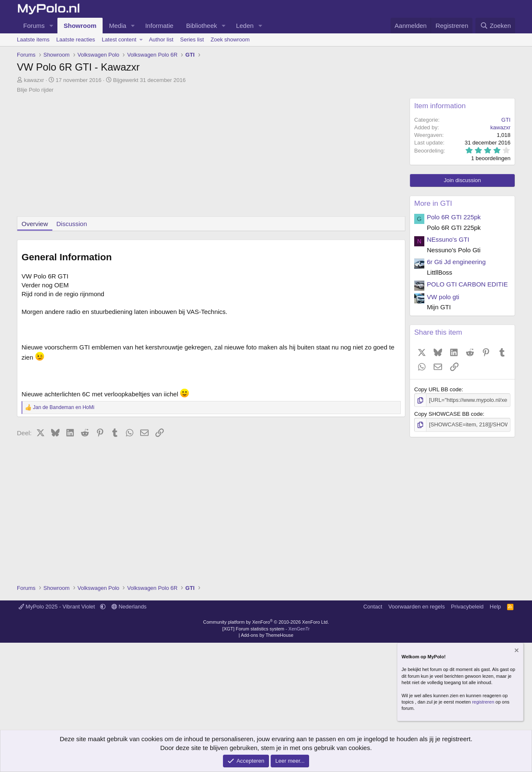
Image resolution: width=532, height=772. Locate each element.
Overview (35, 224)
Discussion (72, 224)
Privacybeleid (467, 607)
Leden (245, 26)
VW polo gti (443, 297)
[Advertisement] (211, 157)
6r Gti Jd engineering (456, 262)
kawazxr (34, 80)
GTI (506, 120)
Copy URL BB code (438, 389)
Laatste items (33, 40)
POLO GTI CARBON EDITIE (467, 284)
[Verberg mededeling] (516, 651)
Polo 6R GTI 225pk (454, 217)
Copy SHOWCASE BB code (449, 414)
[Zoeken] (495, 26)
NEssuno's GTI (448, 239)
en (64, 407)
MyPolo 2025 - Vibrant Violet (58, 607)
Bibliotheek (202, 26)
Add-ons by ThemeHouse (267, 635)
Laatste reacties (76, 40)
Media (118, 26)
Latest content (119, 40)
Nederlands (129, 607)
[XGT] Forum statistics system (266, 629)
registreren (483, 702)
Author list (161, 40)
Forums (34, 26)
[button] (52, 26)
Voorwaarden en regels (417, 607)
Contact (373, 607)
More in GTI (433, 203)
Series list (192, 40)
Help (495, 607)
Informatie (159, 26)
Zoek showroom (230, 40)
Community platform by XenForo (266, 622)
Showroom (80, 26)
